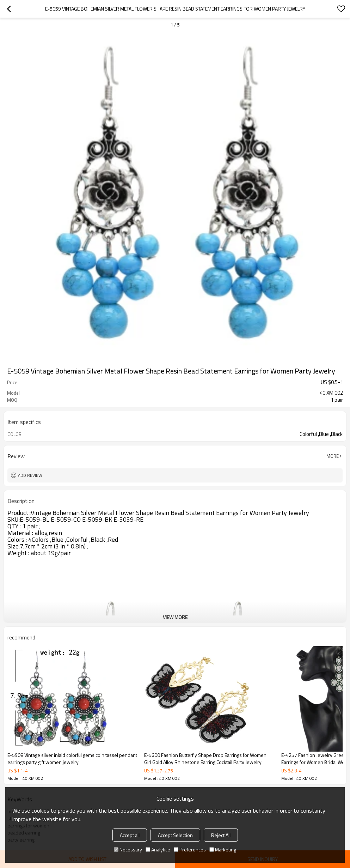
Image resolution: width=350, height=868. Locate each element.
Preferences (190, 849)
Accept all (130, 835)
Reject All (221, 835)
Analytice (158, 849)
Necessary (128, 849)
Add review (30, 475)
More (333, 456)
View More (175, 617)
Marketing (223, 849)
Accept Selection (175, 835)
